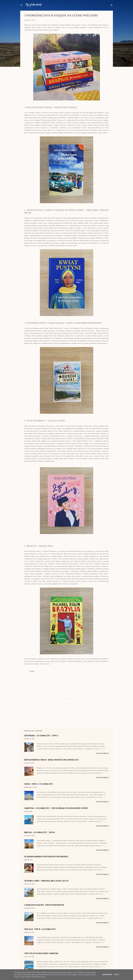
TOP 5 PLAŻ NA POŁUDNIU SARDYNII (41, 953)
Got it (117, 975)
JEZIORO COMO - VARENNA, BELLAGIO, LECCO (46, 881)
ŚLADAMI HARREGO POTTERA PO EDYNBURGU (46, 857)
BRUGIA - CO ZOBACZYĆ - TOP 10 (40, 832)
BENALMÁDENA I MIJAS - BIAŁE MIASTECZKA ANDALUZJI (51, 760)
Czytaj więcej (102, 753)
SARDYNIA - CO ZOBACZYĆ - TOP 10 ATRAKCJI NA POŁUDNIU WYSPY (56, 808)
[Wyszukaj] (112, 6)
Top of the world (33, 5)
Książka (32, 671)
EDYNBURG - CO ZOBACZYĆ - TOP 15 (41, 736)
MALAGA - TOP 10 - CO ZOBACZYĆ (40, 929)
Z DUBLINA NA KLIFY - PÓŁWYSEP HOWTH (44, 905)
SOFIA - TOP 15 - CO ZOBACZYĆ (39, 784)
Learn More (107, 975)
